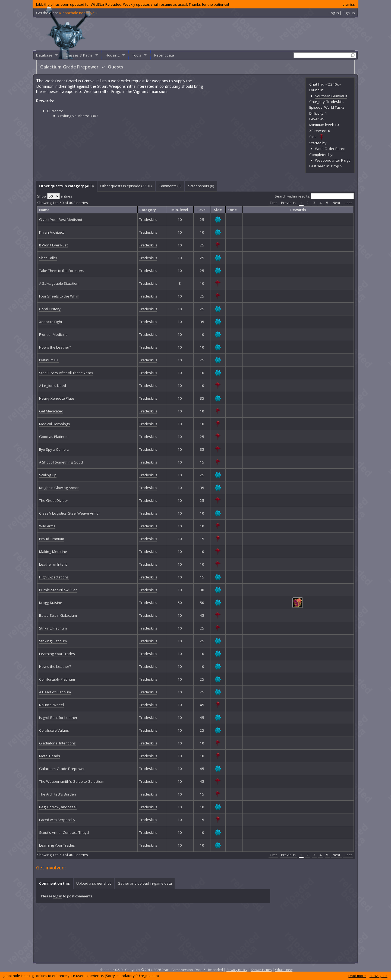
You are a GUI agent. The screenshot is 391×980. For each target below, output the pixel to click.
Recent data (164, 55)
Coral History (50, 309)
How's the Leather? (55, 347)
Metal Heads (50, 756)
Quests (116, 67)
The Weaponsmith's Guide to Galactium (72, 781)
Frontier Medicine (53, 334)
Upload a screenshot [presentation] (94, 883)
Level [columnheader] (202, 210)
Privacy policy (237, 970)
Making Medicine (53, 552)
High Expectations (54, 577)
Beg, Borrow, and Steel (58, 807)
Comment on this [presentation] (54, 883)
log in (58, 896)
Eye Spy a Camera (54, 449)
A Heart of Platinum (55, 692)
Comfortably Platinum (57, 679)
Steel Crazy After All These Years (66, 373)
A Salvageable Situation (59, 283)
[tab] (66, 186)
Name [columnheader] (44, 210)
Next (336, 203)
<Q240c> (333, 84)
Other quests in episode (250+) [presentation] (126, 186)
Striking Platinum (53, 628)
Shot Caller (48, 258)
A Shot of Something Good (61, 462)
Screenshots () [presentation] (201, 186)
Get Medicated (51, 411)
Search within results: (314, 196)
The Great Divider (54, 500)
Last (348, 203)
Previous (288, 203)
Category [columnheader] (148, 210)
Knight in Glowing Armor (59, 488)
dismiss (349, 4)
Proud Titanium (52, 539)
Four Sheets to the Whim (59, 296)
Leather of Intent (53, 564)
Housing (113, 55)
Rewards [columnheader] (298, 210)
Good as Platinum (54, 437)
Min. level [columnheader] (180, 210)
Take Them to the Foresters (62, 271)
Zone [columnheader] (232, 210)
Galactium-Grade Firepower (62, 769)
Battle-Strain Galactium (58, 615)
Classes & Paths (79, 55)
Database (44, 55)
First (273, 203)
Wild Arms (47, 526)
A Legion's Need (53, 386)
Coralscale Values (54, 730)
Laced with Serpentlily (57, 820)
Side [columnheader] (218, 210)
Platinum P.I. (49, 360)
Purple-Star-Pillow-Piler (58, 590)
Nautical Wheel (51, 705)
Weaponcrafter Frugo (333, 160)
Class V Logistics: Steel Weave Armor (70, 513)
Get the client (67, 13)
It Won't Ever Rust (53, 245)
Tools (137, 55)
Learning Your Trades (57, 654)
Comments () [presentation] (170, 186)
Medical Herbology (55, 424)
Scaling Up (48, 475)
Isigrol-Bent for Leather (58, 718)
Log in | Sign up (342, 13)
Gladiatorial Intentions (57, 743)
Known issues (261, 970)
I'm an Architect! (52, 232)
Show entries (55, 196)
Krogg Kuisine (51, 603)
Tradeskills (148, 220)
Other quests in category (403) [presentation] (66, 186)
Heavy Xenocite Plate (57, 398)
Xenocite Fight (51, 322)
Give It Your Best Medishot (61, 220)
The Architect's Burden (58, 794)
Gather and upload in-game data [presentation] (145, 883)
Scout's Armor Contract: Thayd (64, 832)
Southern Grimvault (331, 96)
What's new (284, 970)
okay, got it (379, 976)
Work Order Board (330, 149)
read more (357, 976)
